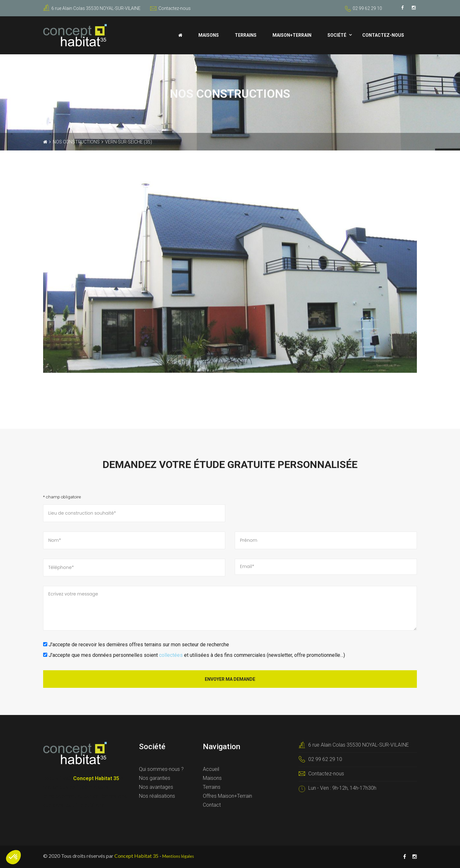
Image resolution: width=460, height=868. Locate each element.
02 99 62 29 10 (367, 8)
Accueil (211, 769)
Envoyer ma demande (230, 679)
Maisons (209, 35)
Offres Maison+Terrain (227, 796)
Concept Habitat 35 (136, 856)
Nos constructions (76, 142)
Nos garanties (155, 778)
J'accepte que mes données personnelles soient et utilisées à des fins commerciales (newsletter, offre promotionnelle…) (194, 655)
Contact (212, 805)
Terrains (246, 35)
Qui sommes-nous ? (161, 769)
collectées (171, 655)
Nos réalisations (157, 796)
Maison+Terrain (292, 35)
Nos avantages (156, 787)
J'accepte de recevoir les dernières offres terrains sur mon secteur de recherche (136, 645)
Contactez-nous (170, 8)
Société (337, 35)
